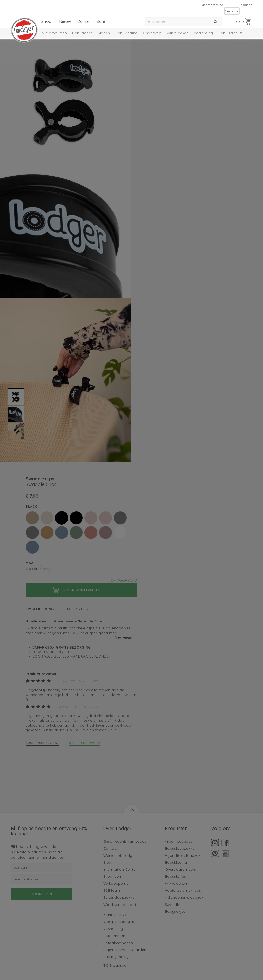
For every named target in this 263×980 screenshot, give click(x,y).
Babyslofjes (82, 33)
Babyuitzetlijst (230, 33)
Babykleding (126, 33)
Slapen (104, 33)
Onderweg (152, 33)
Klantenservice (212, 5)
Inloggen (246, 5)
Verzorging (204, 33)
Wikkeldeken (178, 33)
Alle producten (54, 33)
